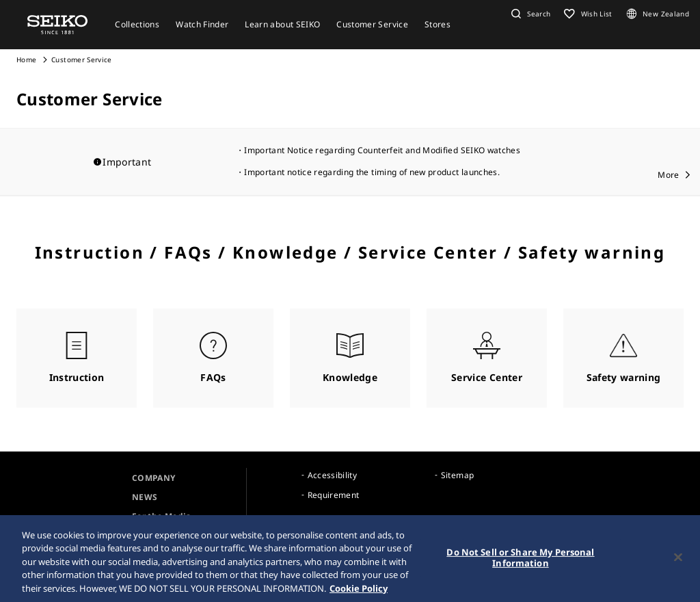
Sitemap (457, 475)
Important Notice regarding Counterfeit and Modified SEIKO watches (382, 150)
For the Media (162, 516)
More (668, 175)
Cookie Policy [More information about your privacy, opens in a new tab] (359, 590)
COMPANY (153, 478)
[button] (529, 14)
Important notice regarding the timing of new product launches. (372, 172)
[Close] (678, 559)
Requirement (334, 495)
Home (26, 60)
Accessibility (333, 475)
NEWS (145, 497)
